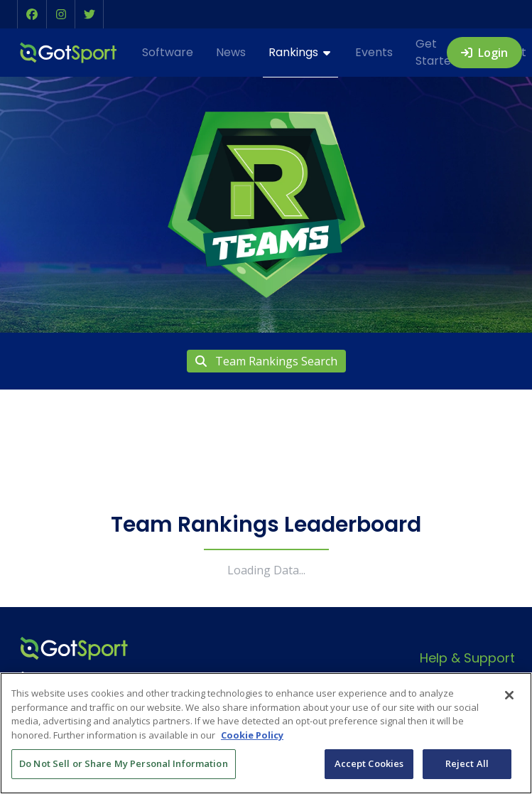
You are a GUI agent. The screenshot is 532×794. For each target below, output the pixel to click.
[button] (32, 14)
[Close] (509, 695)
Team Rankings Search (266, 361)
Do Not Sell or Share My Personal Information (124, 763)
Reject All (467, 763)
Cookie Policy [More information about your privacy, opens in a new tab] (252, 735)
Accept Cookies (369, 763)
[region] (266, 733)
